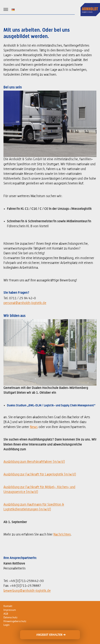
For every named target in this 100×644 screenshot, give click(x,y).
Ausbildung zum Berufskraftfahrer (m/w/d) (34, 462)
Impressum (10, 610)
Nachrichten (62, 535)
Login (6, 625)
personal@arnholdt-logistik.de (25, 303)
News (34, 427)
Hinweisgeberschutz (15, 621)
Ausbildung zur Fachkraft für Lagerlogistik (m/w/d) (40, 475)
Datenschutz (10, 618)
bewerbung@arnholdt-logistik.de (27, 591)
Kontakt (8, 606)
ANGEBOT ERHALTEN (51, 635)
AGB (6, 614)
